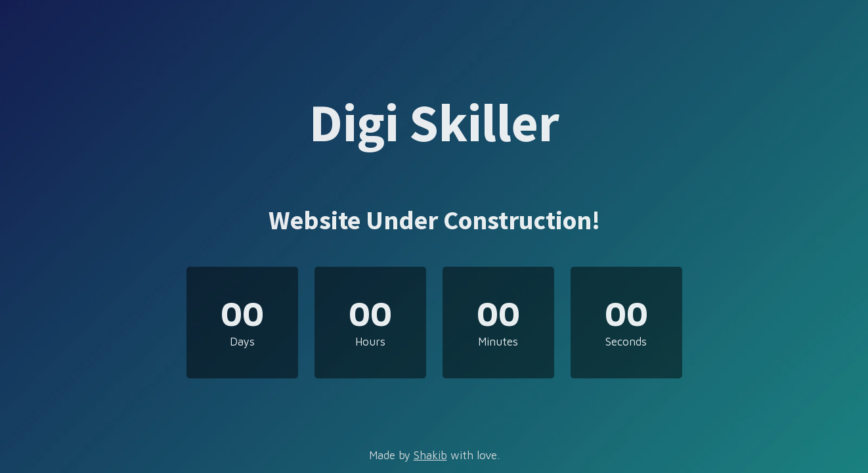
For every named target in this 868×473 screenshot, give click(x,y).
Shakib (430, 455)
